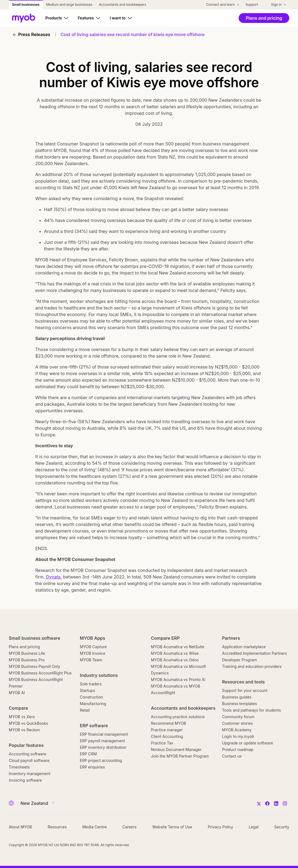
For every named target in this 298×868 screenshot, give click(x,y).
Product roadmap (238, 749)
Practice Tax (162, 743)
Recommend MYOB (168, 723)
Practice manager (167, 730)
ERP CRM (88, 754)
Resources (57, 827)
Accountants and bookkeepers (183, 708)
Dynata (53, 577)
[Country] (36, 803)
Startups (87, 690)
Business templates (239, 704)
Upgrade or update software (248, 743)
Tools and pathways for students (251, 710)
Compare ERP (165, 638)
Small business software (34, 638)
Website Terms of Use (172, 827)
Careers (129, 827)
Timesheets (19, 767)
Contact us (232, 756)
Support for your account (245, 690)
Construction (91, 697)
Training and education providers (252, 666)
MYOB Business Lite (27, 653)
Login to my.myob (238, 736)
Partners (231, 638)
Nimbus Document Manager (176, 749)
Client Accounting (167, 736)
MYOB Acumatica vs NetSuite (178, 647)
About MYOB (20, 827)
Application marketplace (244, 647)
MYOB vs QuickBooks (28, 723)
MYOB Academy (237, 730)
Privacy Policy (220, 827)
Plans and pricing (24, 647)
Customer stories (237, 723)
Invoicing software (25, 780)
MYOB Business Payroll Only (34, 666)
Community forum (238, 717)
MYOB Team (91, 660)
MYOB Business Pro (27, 660)
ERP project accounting (101, 760)
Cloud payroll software (29, 760)
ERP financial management (104, 734)
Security (282, 827)
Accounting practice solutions (178, 717)
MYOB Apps (93, 638)
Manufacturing (93, 704)
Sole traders (91, 684)
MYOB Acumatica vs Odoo (175, 660)
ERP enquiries (92, 767)
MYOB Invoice (93, 653)
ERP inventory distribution (103, 747)
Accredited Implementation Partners (255, 653)
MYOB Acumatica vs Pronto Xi (178, 680)
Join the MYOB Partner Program (180, 756)
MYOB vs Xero (22, 717)
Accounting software (27, 754)
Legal (254, 827)
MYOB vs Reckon (24, 730)
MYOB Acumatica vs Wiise (175, 653)
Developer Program (239, 660)
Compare (18, 708)
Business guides (237, 697)
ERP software (94, 726)
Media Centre (94, 827)
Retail (85, 710)
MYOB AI (17, 693)
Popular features (26, 745)
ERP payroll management (102, 741)
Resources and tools (243, 682)
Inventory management (30, 774)
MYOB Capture (93, 647)
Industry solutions (99, 675)
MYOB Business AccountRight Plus (40, 673)
